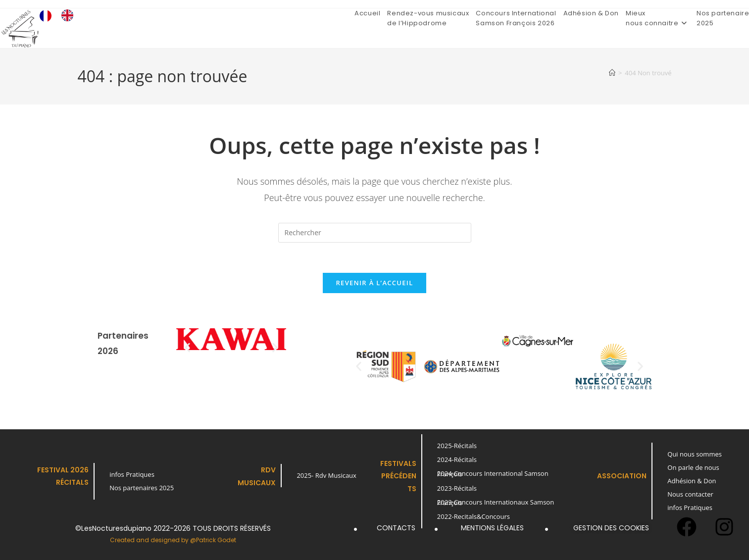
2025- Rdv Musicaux (326, 475)
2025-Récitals (457, 446)
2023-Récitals (457, 488)
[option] (70, 15)
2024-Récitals (457, 459)
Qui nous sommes (695, 454)
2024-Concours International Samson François (493, 474)
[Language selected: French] (61, 15)
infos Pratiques (132, 474)
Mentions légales (492, 528)
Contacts (396, 528)
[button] (187, 348)
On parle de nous (693, 467)
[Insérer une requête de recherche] (375, 233)
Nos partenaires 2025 (142, 488)
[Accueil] (612, 73)
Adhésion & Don (692, 481)
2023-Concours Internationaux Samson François (496, 502)
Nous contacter (690, 494)
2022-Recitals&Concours (474, 516)
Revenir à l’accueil (374, 283)
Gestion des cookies (611, 528)
